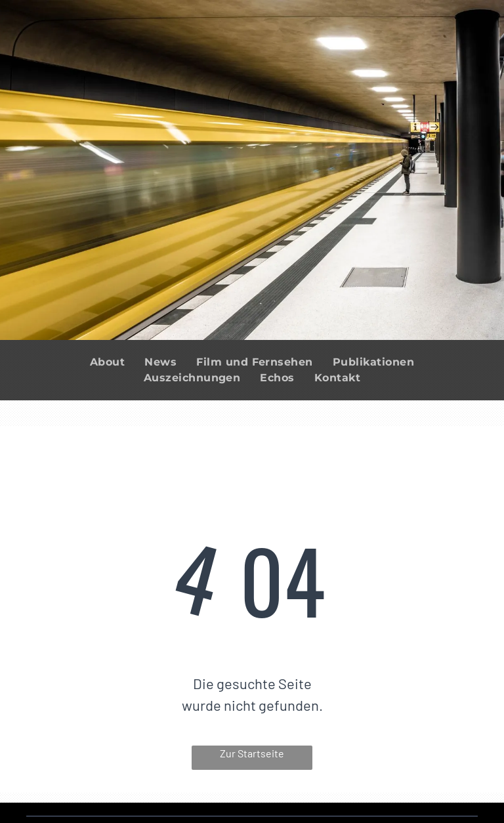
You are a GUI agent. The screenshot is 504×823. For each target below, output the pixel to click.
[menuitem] (107, 362)
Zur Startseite (252, 753)
